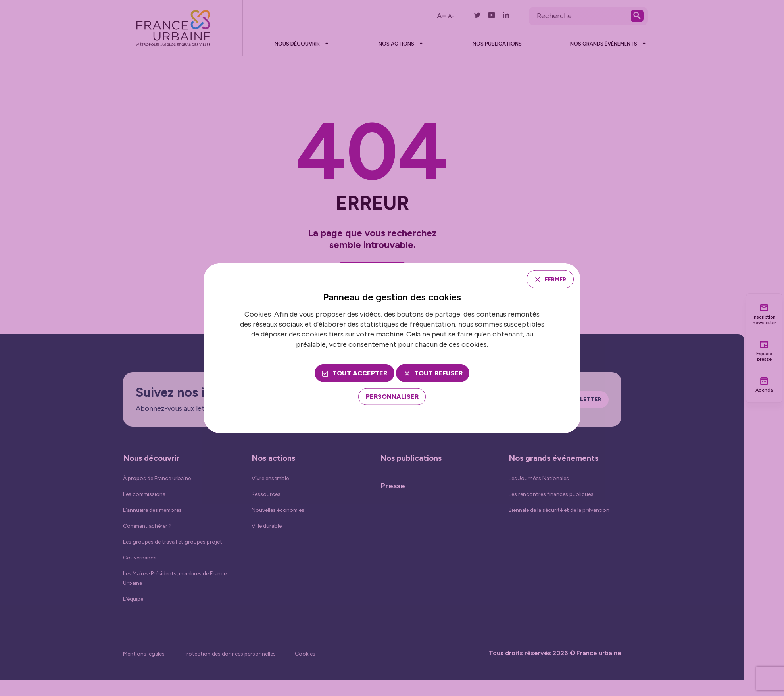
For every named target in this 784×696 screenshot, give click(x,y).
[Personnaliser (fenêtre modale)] (392, 398)
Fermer (552, 279)
